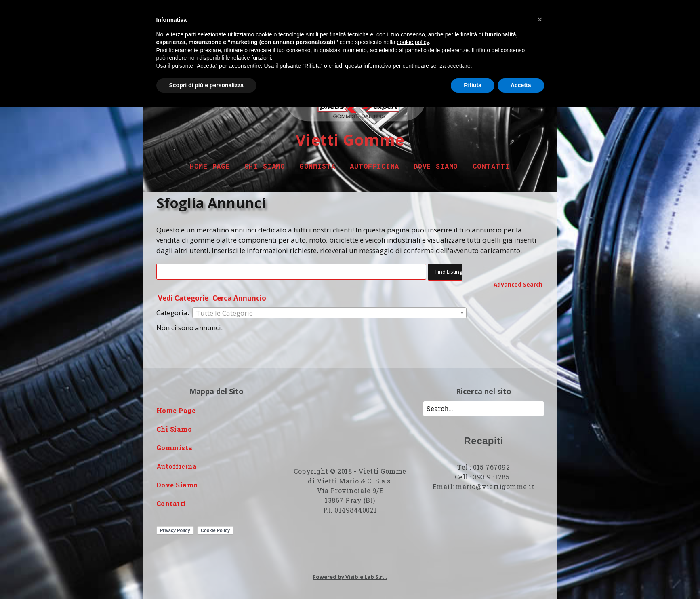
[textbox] (329, 313)
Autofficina (374, 166)
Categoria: (173, 313)
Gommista (317, 166)
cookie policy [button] (413, 42)
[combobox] (329, 313)
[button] (540, 19)
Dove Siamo (436, 166)
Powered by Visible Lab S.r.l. (350, 577)
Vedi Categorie (183, 298)
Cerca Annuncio (239, 298)
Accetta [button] (521, 85)
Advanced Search (518, 284)
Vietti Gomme (350, 139)
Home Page (210, 166)
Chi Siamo (265, 166)
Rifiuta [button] (473, 85)
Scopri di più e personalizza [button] (206, 85)
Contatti (491, 166)
